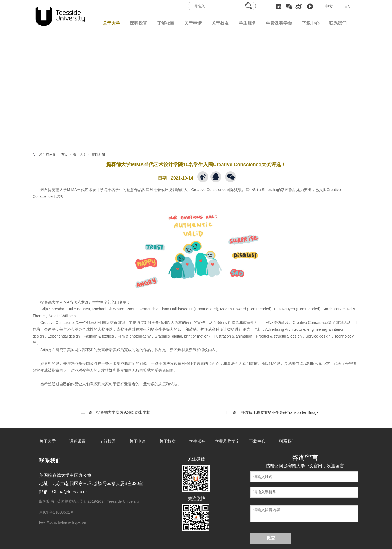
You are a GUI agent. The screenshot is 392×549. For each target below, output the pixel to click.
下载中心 (311, 23)
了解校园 (166, 23)
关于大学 (111, 23)
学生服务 (247, 23)
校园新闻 (98, 154)
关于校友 (220, 23)
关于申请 (193, 23)
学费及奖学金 (279, 23)
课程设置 (139, 23)
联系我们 (338, 23)
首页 (65, 154)
